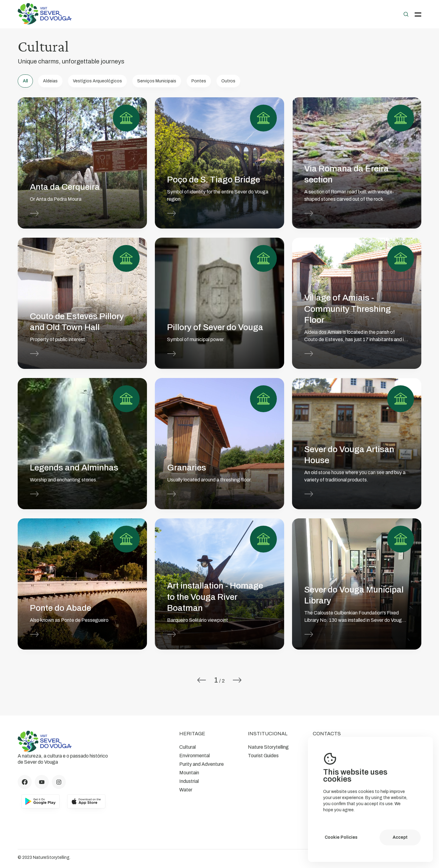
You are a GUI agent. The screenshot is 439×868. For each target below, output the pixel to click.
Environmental (195, 756)
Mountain (189, 773)
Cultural (187, 747)
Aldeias (50, 81)
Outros (228, 81)
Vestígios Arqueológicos (97, 81)
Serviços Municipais (157, 81)
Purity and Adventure (202, 764)
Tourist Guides (263, 756)
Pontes (199, 81)
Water (186, 790)
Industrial (189, 781)
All (25, 81)
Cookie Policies (341, 837)
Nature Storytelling (268, 747)
